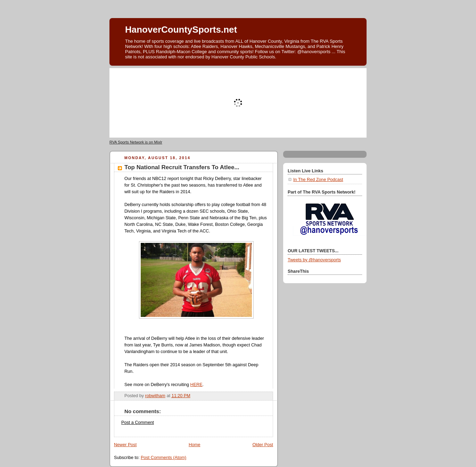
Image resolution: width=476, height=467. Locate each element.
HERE (196, 385)
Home (195, 445)
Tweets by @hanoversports (314, 260)
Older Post (263, 445)
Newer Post (125, 445)
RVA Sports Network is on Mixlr (136, 142)
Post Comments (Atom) (163, 458)
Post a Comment (138, 423)
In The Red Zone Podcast (318, 180)
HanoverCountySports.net (181, 30)
